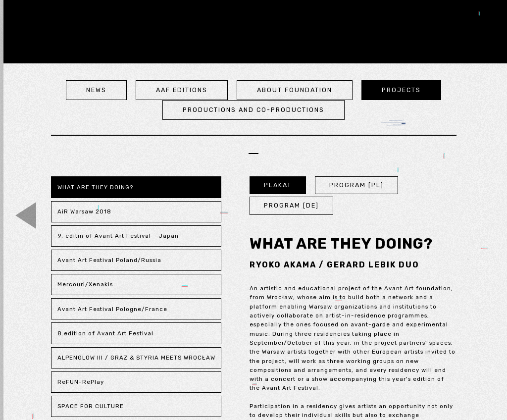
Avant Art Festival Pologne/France (112, 309)
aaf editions (182, 90)
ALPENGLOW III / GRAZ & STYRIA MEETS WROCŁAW (136, 358)
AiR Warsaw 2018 (84, 211)
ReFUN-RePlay (81, 382)
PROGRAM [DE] (291, 205)
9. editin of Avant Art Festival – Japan (118, 236)
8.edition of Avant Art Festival (105, 333)
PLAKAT (278, 185)
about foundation (295, 90)
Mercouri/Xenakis (85, 284)
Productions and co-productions (253, 110)
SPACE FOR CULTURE (91, 406)
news (96, 90)
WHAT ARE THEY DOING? (95, 187)
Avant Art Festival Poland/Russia (109, 260)
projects (401, 90)
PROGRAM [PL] (356, 185)
